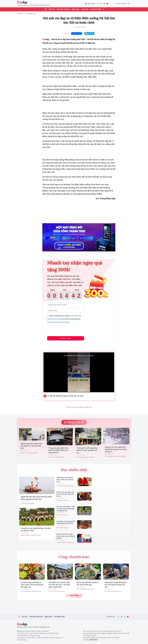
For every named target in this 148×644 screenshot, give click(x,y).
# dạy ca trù (71, 542)
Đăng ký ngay (66, 338)
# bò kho (66, 500)
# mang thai (91, 457)
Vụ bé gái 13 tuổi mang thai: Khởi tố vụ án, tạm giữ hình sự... (87, 450)
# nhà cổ (62, 591)
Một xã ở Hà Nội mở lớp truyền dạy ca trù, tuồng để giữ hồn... (66, 536)
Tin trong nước (30, 14)
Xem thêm (74, 595)
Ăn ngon (85, 9)
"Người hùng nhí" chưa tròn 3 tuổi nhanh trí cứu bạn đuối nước (31, 446)
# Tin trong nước (54, 457)
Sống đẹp (75, 9)
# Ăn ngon (60, 500)
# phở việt (90, 589)
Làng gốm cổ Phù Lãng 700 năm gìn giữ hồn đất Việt (66, 522)
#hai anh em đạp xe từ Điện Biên (82, 407)
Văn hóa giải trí (63, 9)
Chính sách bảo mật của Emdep (58, 322)
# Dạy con (23, 453)
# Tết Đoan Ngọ (36, 591)
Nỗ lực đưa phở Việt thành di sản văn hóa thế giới (88, 583)
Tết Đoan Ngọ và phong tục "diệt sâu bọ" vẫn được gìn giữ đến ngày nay (32, 585)
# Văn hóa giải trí (26, 535)
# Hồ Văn (65, 515)
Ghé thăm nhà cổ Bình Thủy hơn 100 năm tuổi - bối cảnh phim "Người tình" (59, 585)
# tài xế (61, 457)
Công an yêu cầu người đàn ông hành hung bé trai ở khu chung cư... (116, 449)
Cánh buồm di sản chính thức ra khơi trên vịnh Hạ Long (65, 480)
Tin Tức (20, 14)
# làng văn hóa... (36, 535)
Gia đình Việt (96, 9)
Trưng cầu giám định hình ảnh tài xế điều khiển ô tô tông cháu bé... (58, 450)
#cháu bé (69, 407)
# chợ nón (118, 591)
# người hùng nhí (32, 453)
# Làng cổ (65, 528)
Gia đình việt (59, 617)
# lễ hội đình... (31, 504)
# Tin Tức (23, 504)
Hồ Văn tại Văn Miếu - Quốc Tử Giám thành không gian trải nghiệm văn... (66, 509)
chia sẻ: (66, 33)
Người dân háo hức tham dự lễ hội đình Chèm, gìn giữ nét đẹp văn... (36, 498)
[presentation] (63, 329)
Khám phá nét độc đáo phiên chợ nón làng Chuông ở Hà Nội (116, 585)
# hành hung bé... (121, 456)
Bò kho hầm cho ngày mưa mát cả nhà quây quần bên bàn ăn (65, 494)
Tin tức (52, 9)
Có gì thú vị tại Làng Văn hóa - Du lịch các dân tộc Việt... (36, 529)
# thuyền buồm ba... (69, 486)
